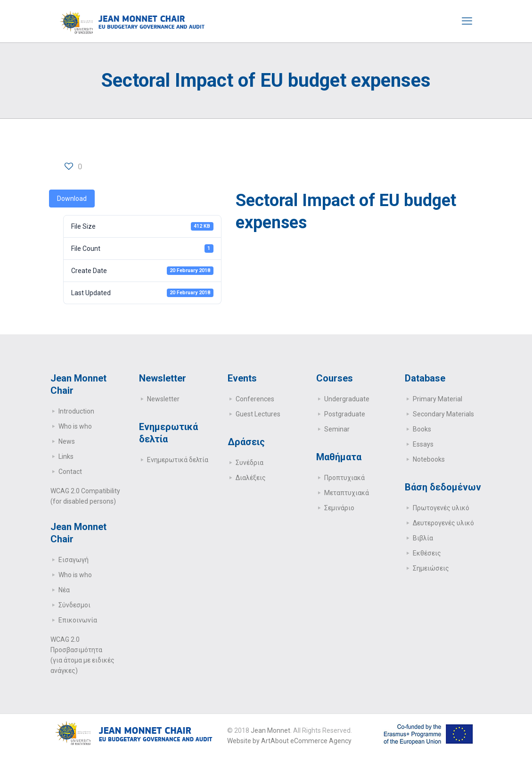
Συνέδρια (250, 463)
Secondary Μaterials (443, 414)
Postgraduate (345, 414)
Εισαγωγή (74, 560)
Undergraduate (347, 399)
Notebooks (429, 459)
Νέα (64, 590)
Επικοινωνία (78, 620)
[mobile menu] (467, 21)
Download (72, 199)
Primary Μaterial (438, 399)
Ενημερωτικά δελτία (178, 460)
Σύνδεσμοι (74, 605)
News (67, 441)
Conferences (255, 399)
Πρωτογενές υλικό (441, 508)
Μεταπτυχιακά (347, 493)
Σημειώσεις (431, 568)
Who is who (75, 426)
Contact (70, 472)
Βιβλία (423, 538)
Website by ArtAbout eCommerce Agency (289, 741)
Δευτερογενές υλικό (443, 523)
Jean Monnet (270, 730)
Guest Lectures (258, 414)
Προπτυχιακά (344, 478)
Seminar (337, 429)
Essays (423, 444)
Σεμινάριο (339, 508)
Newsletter (163, 399)
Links (66, 456)
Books (422, 429)
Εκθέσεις (427, 553)
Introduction (76, 411)
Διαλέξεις (251, 478)
